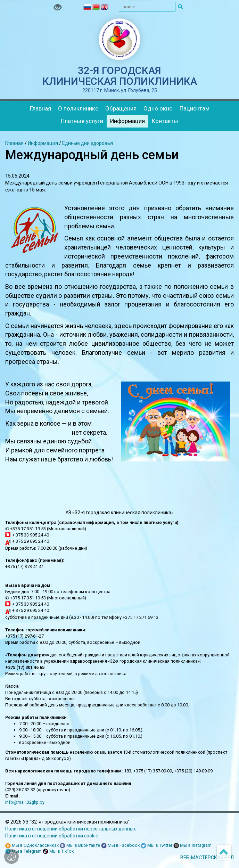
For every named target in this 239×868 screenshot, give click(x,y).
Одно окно (158, 108)
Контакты (165, 121)
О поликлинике (78, 108)
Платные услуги (82, 121)
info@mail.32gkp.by (25, 802)
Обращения (121, 108)
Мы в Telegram (23, 851)
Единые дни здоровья (88, 143)
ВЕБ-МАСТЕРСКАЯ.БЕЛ (207, 858)
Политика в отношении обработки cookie (52, 836)
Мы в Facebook (120, 846)
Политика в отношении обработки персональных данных (71, 829)
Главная (40, 108)
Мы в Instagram (192, 846)
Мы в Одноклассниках (32, 846)
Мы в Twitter (156, 846)
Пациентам (195, 108)
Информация (127, 121)
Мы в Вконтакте (80, 846)
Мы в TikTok (58, 851)
